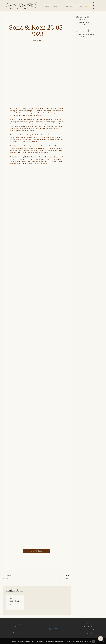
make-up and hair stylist (86, 34)
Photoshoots (48, 4)
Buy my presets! (18, 633)
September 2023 (84, 22)
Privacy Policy (88, 633)
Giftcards (68, 7)
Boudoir (47, 7)
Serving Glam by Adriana (55, 577)
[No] (104, 641)
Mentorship (57, 7)
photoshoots (83, 37)
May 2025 (82, 20)
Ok (93, 641)
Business (70, 4)
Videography (82, 4)
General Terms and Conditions (88, 630)
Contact (18, 630)
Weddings (60, 4)
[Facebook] (94, 8)
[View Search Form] (102, 6)
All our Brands (88, 627)
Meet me (18, 624)
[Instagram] (94, 3)
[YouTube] (94, 6)
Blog (88, 624)
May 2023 (82, 25)
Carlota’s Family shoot (19, 577)
